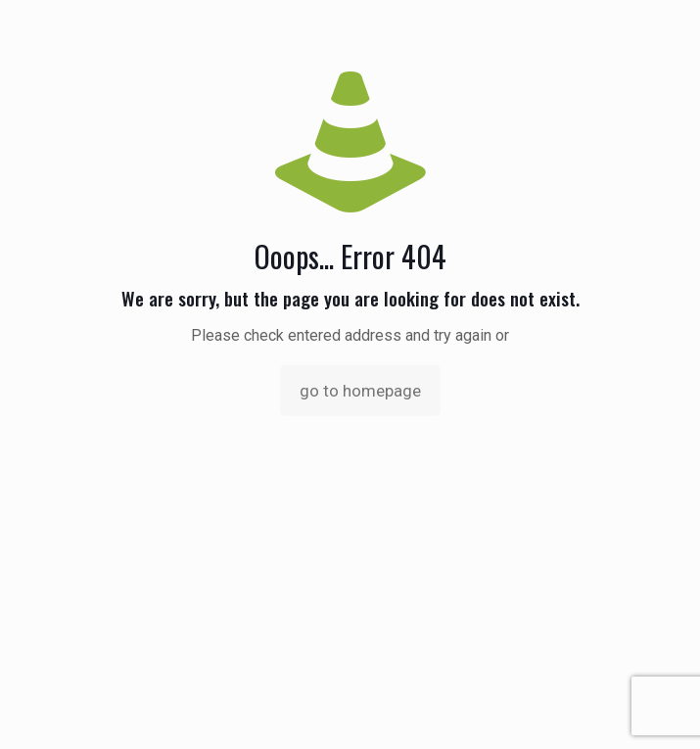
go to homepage (360, 391)
